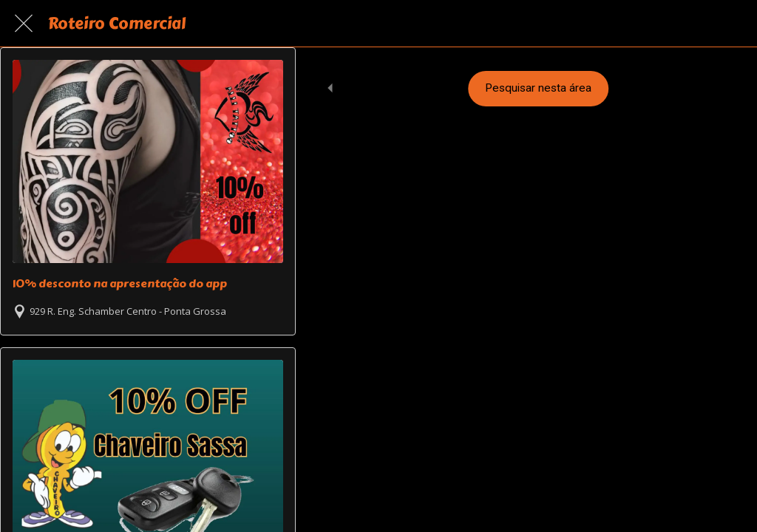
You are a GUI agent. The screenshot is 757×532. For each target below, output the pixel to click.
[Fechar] (24, 24)
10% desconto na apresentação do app (120, 284)
